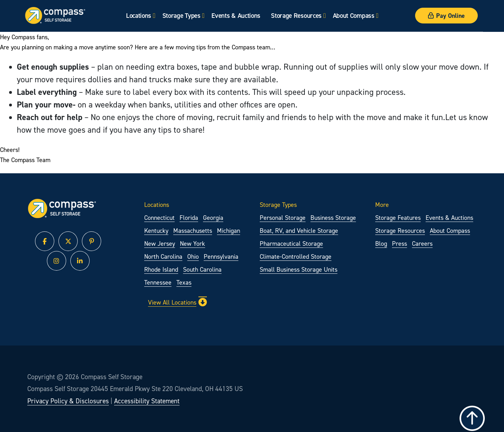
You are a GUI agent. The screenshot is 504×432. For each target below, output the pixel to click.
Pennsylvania (221, 256)
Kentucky (156, 231)
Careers (422, 243)
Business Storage (333, 218)
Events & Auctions (236, 15)
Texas (184, 282)
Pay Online (446, 16)
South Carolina (202, 269)
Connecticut (159, 218)
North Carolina (163, 256)
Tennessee (158, 282)
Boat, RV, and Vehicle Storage (299, 231)
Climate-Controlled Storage (296, 256)
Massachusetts (193, 231)
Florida (189, 218)
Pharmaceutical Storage (291, 243)
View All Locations (177, 302)
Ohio (193, 256)
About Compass (354, 15)
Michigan (229, 231)
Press (400, 243)
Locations (139, 15)
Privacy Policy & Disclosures (68, 401)
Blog (381, 243)
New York (192, 243)
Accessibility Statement (147, 401)
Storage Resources (296, 15)
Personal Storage (283, 218)
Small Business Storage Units (299, 269)
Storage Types (181, 15)
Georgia (213, 218)
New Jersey (160, 243)
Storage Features (398, 218)
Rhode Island (161, 269)
